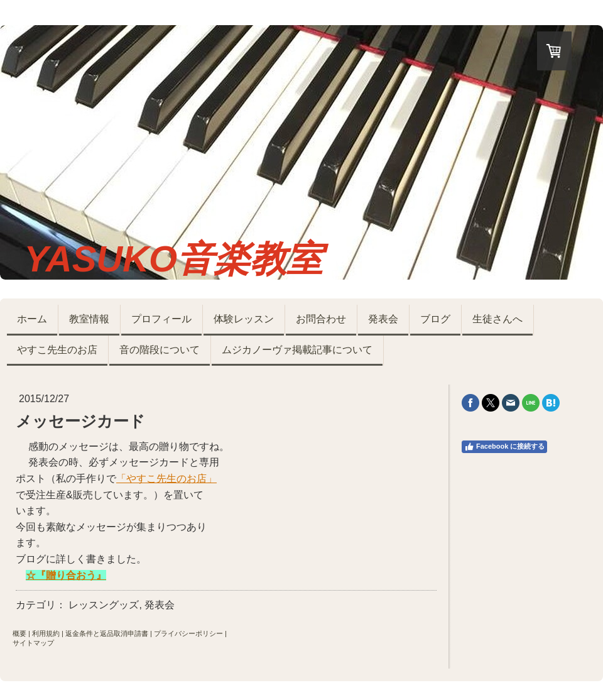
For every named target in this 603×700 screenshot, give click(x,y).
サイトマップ (33, 643)
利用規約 (46, 633)
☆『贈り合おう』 (66, 575)
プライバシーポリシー (188, 633)
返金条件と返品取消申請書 (107, 633)
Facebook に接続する (504, 447)
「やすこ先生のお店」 (166, 479)
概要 (19, 633)
